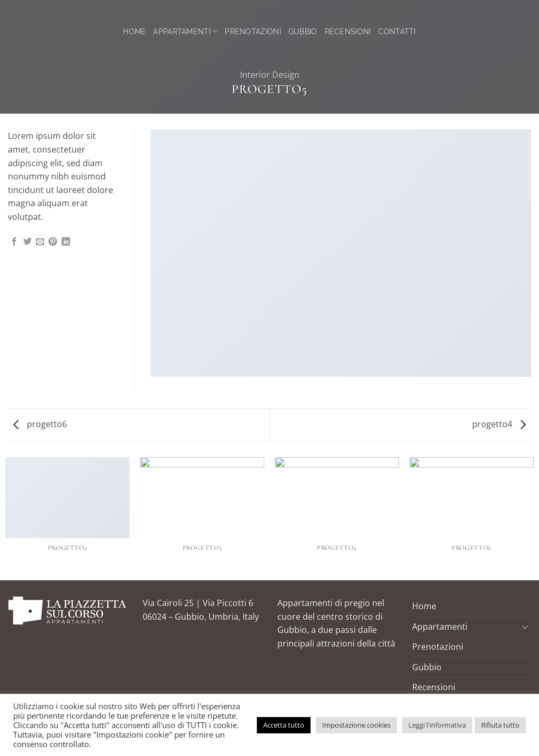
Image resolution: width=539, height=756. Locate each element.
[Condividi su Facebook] (14, 242)
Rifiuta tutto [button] (500, 725)
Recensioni (348, 31)
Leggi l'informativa (437, 725)
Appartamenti (185, 31)
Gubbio (303, 31)
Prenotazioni (253, 31)
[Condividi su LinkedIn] (66, 242)
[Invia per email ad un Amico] (40, 242)
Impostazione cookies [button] (356, 725)
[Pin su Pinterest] (53, 242)
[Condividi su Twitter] (27, 242)
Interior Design (270, 75)
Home (134, 31)
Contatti (397, 31)
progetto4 (499, 424)
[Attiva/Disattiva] (525, 627)
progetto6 (40, 424)
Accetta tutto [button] (284, 725)
